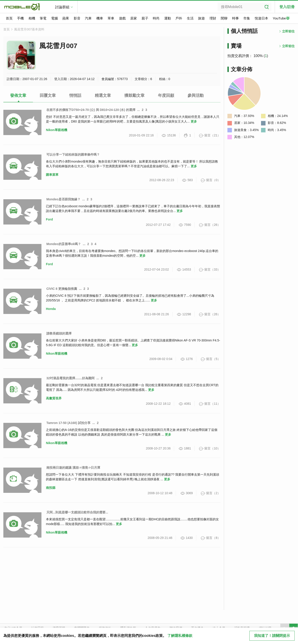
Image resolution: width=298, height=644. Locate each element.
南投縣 (51, 488)
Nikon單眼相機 (57, 130)
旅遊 (201, 18)
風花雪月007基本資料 (29, 29)
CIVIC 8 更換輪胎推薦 (62, 289)
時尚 (156, 18)
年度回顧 (166, 95)
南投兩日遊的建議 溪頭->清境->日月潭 (73, 468)
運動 (168, 18)
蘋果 (66, 18)
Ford (49, 219)
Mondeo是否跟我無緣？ (63, 199)
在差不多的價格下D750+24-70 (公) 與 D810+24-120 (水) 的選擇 (91, 110)
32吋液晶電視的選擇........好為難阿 (70, 378)
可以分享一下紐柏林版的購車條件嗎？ (73, 155)
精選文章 (103, 95)
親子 (145, 18)
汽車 (88, 18)
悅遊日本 (261, 18)
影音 (77, 18)
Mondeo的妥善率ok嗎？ (64, 244)
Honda (51, 309)
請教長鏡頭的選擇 (59, 333)
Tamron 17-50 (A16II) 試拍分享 (68, 423)
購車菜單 (52, 175)
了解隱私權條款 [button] (180, 636)
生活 (190, 18)
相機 (32, 18)
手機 (20, 18)
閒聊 (224, 18)
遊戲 (122, 18)
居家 (134, 18)
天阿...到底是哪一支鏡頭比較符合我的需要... (77, 512)
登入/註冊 (287, 7)
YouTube (281, 19)
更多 (194, 121)
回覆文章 (48, 95)
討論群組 (62, 7)
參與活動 (196, 95)
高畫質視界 (54, 398)
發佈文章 (18, 95)
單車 (111, 18)
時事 (235, 18)
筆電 (43, 18)
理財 (213, 18)
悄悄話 (75, 95)
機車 (100, 18)
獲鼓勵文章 (134, 95)
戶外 (179, 18)
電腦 (54, 18)
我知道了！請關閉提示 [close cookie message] (272, 636)
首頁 (9, 18)
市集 (247, 18)
